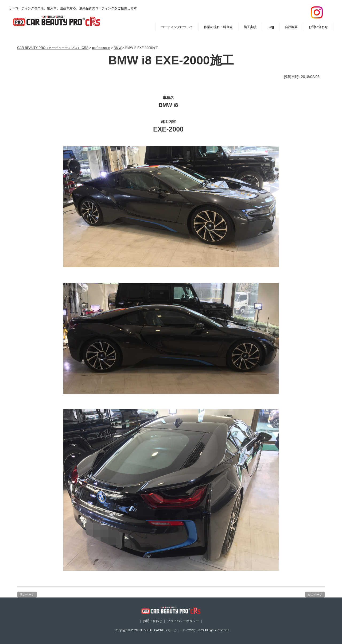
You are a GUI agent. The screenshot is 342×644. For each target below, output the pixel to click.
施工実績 (250, 27)
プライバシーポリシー (183, 621)
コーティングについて (177, 27)
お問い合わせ (318, 27)
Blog (271, 27)
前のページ (27, 595)
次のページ (315, 595)
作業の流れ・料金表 (218, 27)
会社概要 (291, 27)
